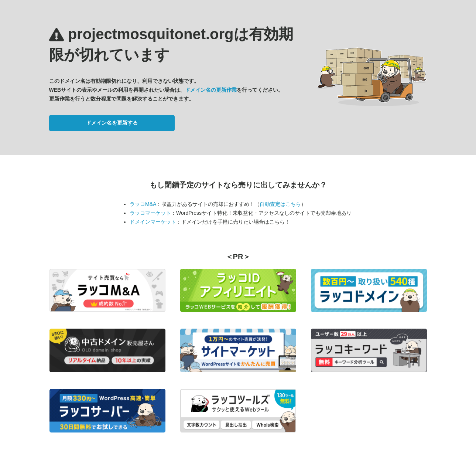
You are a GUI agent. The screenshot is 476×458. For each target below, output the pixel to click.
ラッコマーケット (150, 213)
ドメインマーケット (153, 222)
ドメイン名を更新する (112, 123)
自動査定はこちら (280, 204)
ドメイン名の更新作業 (211, 90)
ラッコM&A (143, 204)
